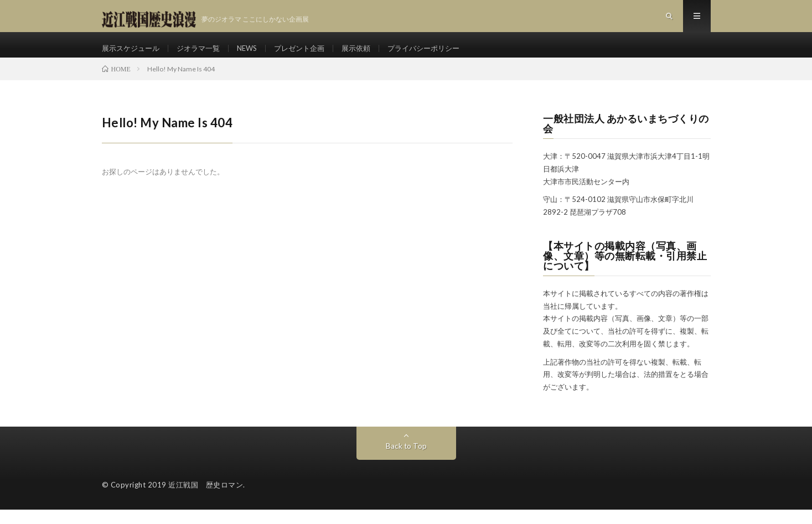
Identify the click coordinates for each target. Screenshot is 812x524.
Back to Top (406, 460)
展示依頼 (371, 55)
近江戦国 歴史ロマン (206, 499)
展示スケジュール (133, 55)
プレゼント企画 (311, 55)
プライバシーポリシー (442, 55)
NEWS (256, 55)
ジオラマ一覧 (204, 55)
